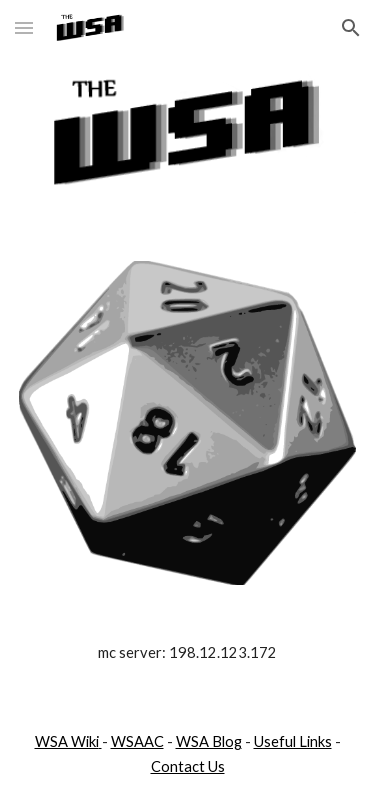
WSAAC (137, 741)
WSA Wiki (67, 741)
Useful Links (293, 741)
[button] (24, 27)
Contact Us (188, 766)
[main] (188, 653)
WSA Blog (209, 741)
